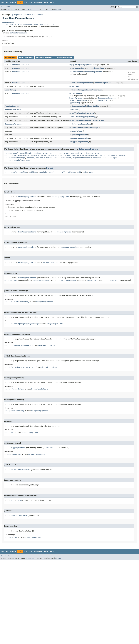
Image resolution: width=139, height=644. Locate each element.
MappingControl (12, 106)
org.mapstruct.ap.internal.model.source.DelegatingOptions (30, 24)
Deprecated (38, 3)
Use (26, 3)
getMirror (74, 110)
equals (14, 172)
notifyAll (61, 172)
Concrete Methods (64, 58)
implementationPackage (15, 158)
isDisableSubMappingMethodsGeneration (54, 158)
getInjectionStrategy (59, 153)
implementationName (116, 155)
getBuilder (74, 86)
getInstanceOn (76, 93)
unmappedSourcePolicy (79, 138)
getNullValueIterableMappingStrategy (22, 155)
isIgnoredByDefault (78, 135)
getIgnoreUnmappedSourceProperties (86, 90)
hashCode (43, 172)
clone (7, 172)
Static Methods (26, 58)
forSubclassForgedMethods (81, 83)
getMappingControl (78, 106)
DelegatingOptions (18, 33)
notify (52, 172)
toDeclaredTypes (110, 158)
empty (72, 65)
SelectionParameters (14, 124)
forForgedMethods (77, 68)
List (7, 90)
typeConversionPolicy (14, 160)
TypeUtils (102, 100)
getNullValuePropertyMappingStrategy (87, 120)
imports (31, 158)
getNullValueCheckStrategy (82, 113)
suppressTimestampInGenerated (87, 158)
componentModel (11, 153)
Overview (4, 3)
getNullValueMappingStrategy (83, 117)
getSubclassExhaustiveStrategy (84, 128)
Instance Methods (44, 58)
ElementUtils (93, 106)
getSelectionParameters (80, 124)
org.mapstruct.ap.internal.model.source (27, 15)
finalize (23, 172)
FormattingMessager (78, 100)
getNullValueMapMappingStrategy (56, 155)
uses (28, 160)
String (13, 90)
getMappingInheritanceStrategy (85, 153)
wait (79, 172)
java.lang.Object (9, 23)
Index (47, 3)
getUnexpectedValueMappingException (89, 155)
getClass (33, 172)
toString (71, 172)
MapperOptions (76, 98)
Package (13, 3)
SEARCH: (112, 7)
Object (49, 168)
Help (52, 3)
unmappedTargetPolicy (79, 142)
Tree (30, 3)
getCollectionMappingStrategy (34, 153)
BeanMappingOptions (21, 65)
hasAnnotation (76, 131)
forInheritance (76, 72)
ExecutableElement (106, 98)
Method (31, 9)
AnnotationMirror (13, 110)
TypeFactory (75, 103)
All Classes (5, 7)
